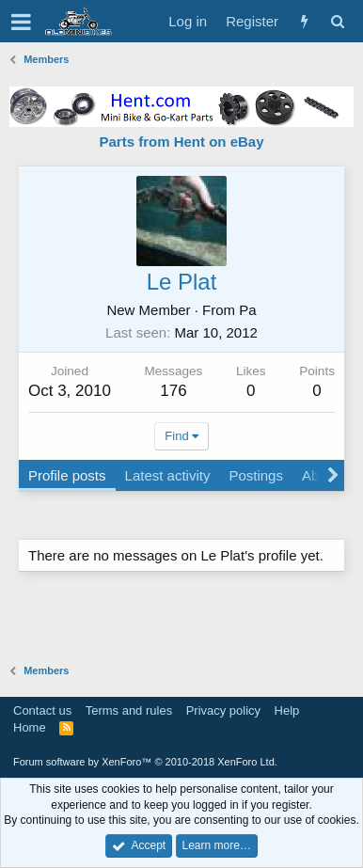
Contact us (42, 710)
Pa (247, 310)
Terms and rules (129, 710)
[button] (21, 22)
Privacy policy (223, 710)
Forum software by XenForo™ (145, 762)
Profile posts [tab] (67, 475)
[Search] (337, 21)
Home (30, 727)
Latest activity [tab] (168, 475)
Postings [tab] (256, 475)
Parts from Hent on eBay (181, 142)
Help (287, 710)
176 (173, 391)
